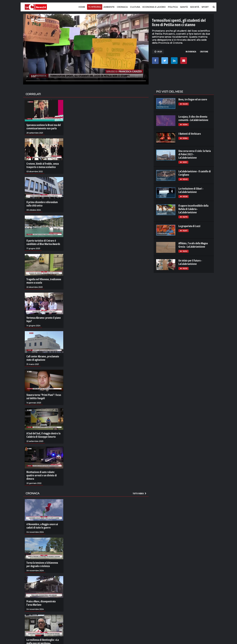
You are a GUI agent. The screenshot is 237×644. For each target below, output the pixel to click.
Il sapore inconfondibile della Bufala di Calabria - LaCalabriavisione (193, 209)
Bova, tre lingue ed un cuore (193, 99)
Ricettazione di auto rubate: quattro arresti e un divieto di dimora (42, 475)
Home (82, 7)
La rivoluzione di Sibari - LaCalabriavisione (191, 190)
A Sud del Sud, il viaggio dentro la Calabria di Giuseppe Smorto (43, 435)
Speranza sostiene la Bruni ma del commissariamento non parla (44, 127)
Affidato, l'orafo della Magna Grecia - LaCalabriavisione (193, 245)
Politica (173, 7)
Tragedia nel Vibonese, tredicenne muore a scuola (44, 281)
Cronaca (122, 7)
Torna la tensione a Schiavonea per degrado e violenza (42, 564)
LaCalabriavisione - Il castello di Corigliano (195, 173)
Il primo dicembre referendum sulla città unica (42, 204)
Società (195, 7)
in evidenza (191, 52)
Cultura (135, 7)
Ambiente (109, 7)
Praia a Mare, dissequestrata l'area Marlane (41, 603)
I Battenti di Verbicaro (190, 134)
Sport (205, 7)
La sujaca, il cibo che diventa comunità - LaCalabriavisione (193, 118)
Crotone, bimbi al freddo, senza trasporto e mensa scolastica (43, 165)
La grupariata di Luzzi (189, 226)
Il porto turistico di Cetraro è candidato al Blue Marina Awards (43, 242)
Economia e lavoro (154, 7)
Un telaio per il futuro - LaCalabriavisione (190, 262)
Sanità (184, 7)
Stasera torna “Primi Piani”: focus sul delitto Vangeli (44, 397)
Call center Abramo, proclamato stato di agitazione (43, 358)
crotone (204, 52)
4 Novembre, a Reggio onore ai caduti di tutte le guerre (42, 526)
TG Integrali (95, 7)
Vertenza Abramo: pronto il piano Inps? (44, 319)
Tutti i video (140, 493)
